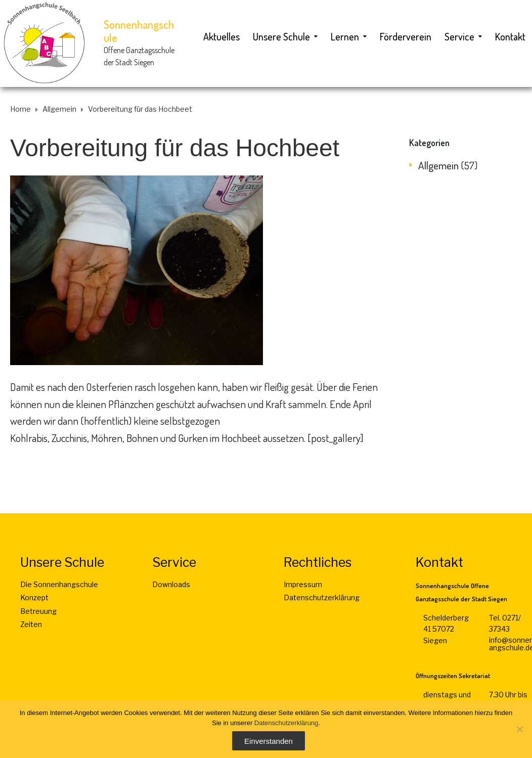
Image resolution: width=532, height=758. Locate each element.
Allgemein (438, 165)
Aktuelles (221, 36)
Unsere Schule (281, 36)
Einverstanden (269, 741)
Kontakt (510, 36)
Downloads (171, 584)
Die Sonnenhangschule (59, 584)
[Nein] (519, 729)
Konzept (34, 597)
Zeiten (31, 624)
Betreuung (38, 611)
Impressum (303, 584)
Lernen (345, 36)
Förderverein (406, 36)
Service (459, 36)
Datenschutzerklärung (322, 597)
